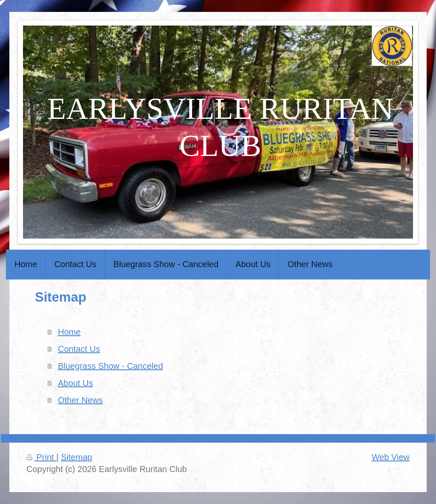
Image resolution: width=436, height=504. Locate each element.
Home (69, 332)
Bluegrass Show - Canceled (110, 366)
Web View (391, 457)
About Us (75, 383)
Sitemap (76, 457)
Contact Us (79, 349)
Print (41, 457)
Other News (80, 400)
